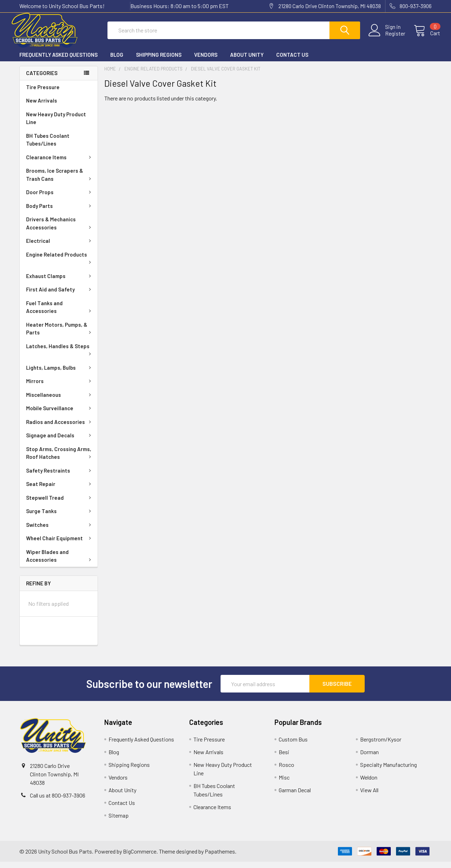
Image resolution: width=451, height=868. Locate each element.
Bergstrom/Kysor (381, 746)
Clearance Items (60, 164)
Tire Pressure (43, 93)
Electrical (60, 247)
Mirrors (60, 387)
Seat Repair (60, 490)
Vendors (206, 61)
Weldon (369, 784)
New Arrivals (42, 107)
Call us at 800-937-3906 (58, 802)
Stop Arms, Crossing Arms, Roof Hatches (60, 459)
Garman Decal (295, 796)
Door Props (60, 198)
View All (369, 796)
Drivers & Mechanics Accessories (60, 230)
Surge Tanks (60, 517)
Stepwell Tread (60, 504)
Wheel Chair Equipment (60, 544)
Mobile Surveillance (60, 414)
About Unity (247, 61)
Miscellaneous (60, 401)
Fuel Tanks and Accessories (60, 313)
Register (387, 38)
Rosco (286, 771)
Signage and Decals (60, 442)
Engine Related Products (60, 264)
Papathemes (220, 858)
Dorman (369, 758)
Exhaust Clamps (60, 282)
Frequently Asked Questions (58, 61)
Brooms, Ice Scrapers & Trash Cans (60, 181)
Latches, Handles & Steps (60, 356)
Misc (284, 784)
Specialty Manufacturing (388, 771)
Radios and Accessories (60, 428)
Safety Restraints (60, 477)
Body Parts (60, 212)
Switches (60, 531)
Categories (42, 79)
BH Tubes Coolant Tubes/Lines (48, 146)
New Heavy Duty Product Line (56, 125)
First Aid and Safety (60, 296)
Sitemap (119, 822)
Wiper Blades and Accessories (60, 562)
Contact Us (292, 61)
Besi (284, 758)
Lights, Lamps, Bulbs (60, 374)
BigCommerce (140, 858)
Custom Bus (293, 746)
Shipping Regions (159, 61)
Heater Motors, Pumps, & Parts (60, 335)
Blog (117, 61)
